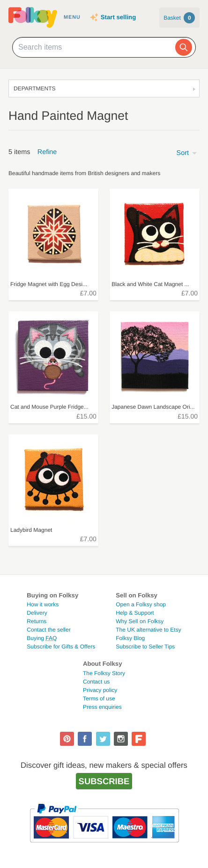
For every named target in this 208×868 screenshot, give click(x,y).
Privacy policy (100, 690)
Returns (37, 621)
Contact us (96, 682)
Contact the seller (48, 630)
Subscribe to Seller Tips (145, 647)
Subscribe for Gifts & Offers (61, 647)
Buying (42, 638)
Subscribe (104, 781)
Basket (179, 18)
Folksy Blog (130, 638)
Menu (72, 17)
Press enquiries (102, 707)
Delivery (37, 613)
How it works (43, 604)
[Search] (184, 47)
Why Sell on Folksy (140, 621)
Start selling (118, 17)
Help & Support (135, 613)
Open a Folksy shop (141, 604)
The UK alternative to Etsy (148, 630)
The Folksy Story (104, 673)
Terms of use (99, 699)
